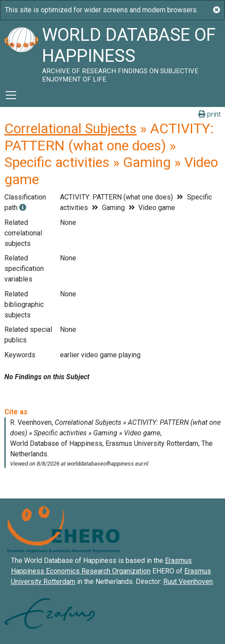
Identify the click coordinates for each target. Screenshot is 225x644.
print (209, 114)
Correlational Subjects (70, 128)
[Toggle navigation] (11, 95)
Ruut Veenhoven (188, 582)
